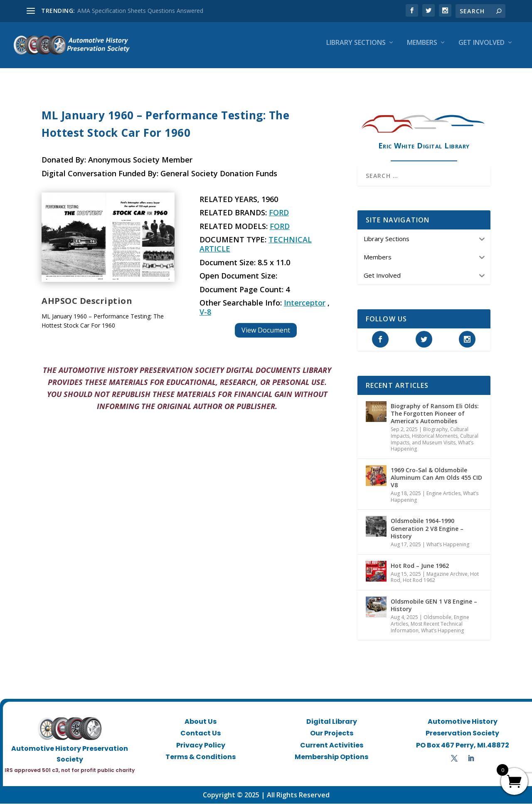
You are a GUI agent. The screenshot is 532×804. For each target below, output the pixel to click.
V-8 (205, 312)
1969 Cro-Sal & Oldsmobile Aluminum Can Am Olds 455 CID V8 (436, 477)
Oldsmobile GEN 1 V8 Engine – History (434, 605)
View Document (266, 330)
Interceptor (305, 303)
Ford (279, 213)
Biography (435, 430)
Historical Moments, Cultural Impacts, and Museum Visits (435, 440)
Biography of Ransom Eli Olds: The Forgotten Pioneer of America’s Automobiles (435, 413)
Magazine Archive (447, 574)
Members (422, 48)
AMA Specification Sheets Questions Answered (140, 11)
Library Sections (356, 48)
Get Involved (482, 48)
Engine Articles (443, 494)
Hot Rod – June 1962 (420, 566)
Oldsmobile (437, 618)
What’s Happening (448, 545)
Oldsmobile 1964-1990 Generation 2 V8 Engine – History (427, 529)
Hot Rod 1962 (419, 581)
